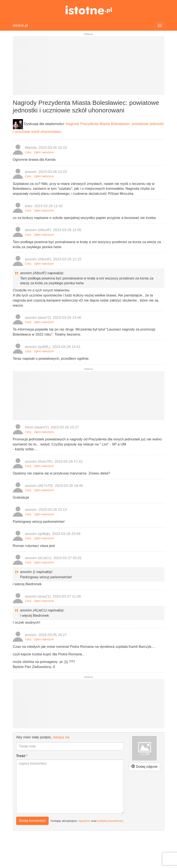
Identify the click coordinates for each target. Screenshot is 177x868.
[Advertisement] (89, 67)
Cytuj (28, 152)
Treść (21, 756)
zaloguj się (61, 737)
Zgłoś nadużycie (44, 152)
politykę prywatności (110, 821)
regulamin (84, 821)
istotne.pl (88, 10)
